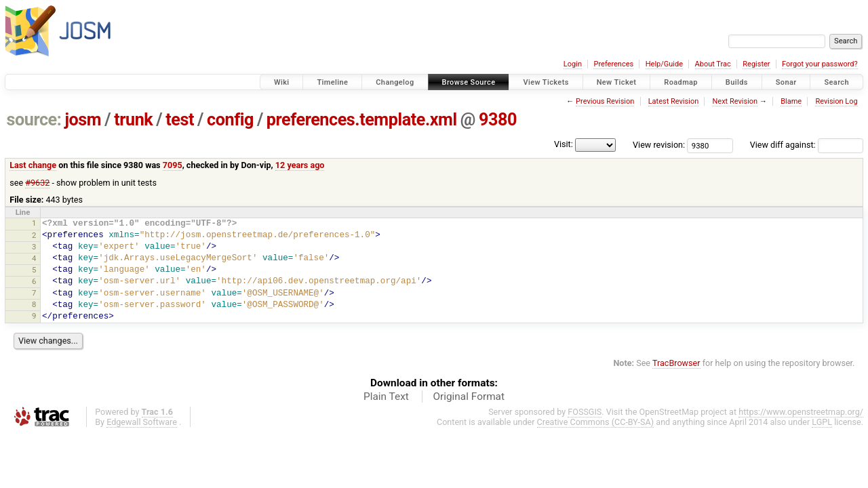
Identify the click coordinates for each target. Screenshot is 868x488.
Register (756, 64)
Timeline (332, 82)
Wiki (282, 82)
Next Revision (735, 101)
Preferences (613, 64)
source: (34, 120)
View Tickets (546, 82)
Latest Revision (674, 101)
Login (573, 64)
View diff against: (807, 145)
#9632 (37, 183)
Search (836, 82)
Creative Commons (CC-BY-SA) (596, 422)
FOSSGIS (585, 412)
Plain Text (386, 396)
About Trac (713, 64)
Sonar (786, 82)
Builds (737, 82)
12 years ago (300, 165)
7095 (173, 165)
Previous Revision (605, 101)
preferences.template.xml (362, 120)
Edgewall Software (142, 422)
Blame (791, 101)
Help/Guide (664, 64)
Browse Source (469, 82)
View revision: (659, 145)
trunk (133, 120)
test (180, 120)
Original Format (469, 396)
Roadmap (681, 82)
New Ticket (617, 82)
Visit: (564, 144)
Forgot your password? (820, 64)
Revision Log (836, 101)
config (230, 120)
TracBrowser (676, 363)
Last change (33, 165)
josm (83, 120)
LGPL (822, 422)
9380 (498, 120)
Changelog (395, 82)
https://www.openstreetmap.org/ (801, 412)
